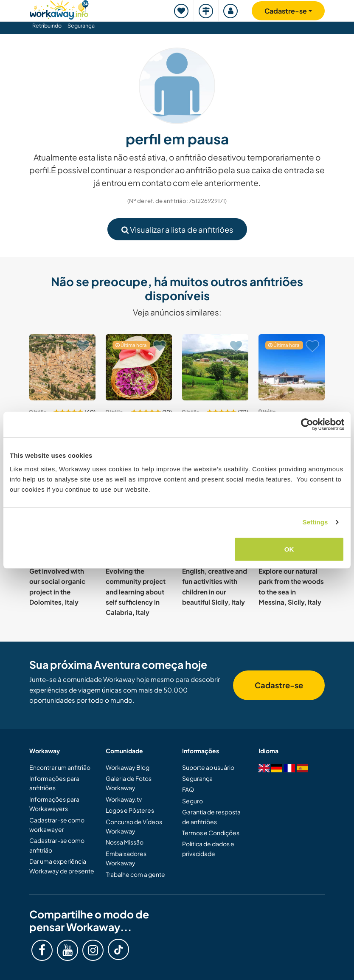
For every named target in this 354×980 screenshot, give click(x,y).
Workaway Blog (128, 767)
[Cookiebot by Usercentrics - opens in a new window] (307, 425)
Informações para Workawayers (54, 804)
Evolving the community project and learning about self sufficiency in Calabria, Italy (136, 591)
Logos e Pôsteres (130, 810)
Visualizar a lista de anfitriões (177, 230)
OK (289, 549)
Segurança (81, 25)
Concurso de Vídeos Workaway (134, 826)
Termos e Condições (211, 833)
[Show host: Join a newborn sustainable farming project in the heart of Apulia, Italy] (139, 367)
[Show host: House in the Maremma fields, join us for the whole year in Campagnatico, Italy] (215, 367)
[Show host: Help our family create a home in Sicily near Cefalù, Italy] (292, 367)
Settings (315, 522)
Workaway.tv (124, 799)
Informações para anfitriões (54, 783)
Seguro (192, 801)
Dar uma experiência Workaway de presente (62, 866)
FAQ (188, 789)
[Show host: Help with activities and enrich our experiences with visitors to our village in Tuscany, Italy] (62, 367)
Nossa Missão (125, 842)
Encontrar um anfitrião (60, 767)
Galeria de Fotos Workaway (129, 783)
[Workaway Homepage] (59, 9)
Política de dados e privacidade (208, 848)
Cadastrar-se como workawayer (57, 825)
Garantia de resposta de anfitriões (211, 817)
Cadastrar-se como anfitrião (57, 845)
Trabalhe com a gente (135, 874)
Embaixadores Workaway (126, 858)
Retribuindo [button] (47, 25)
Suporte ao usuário (208, 767)
